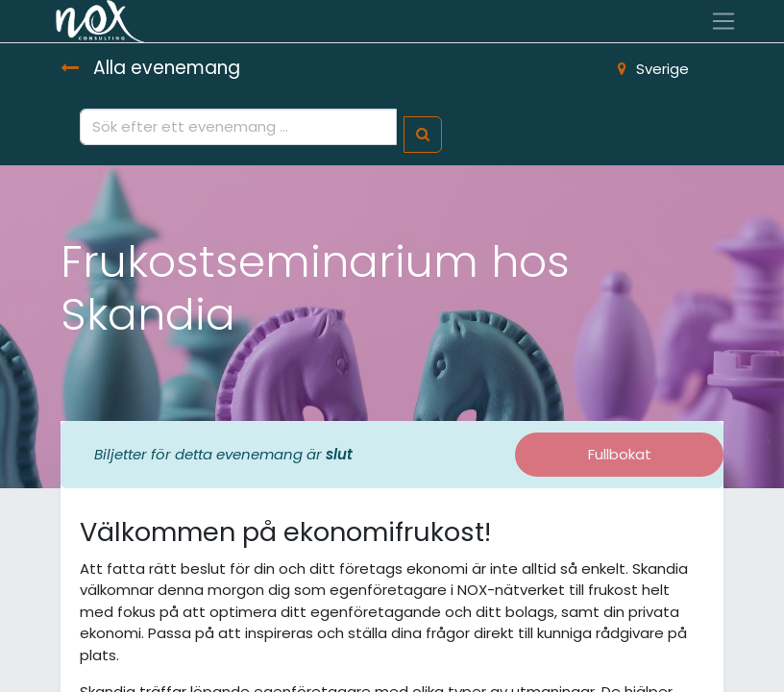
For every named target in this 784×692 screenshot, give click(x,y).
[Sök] (423, 135)
